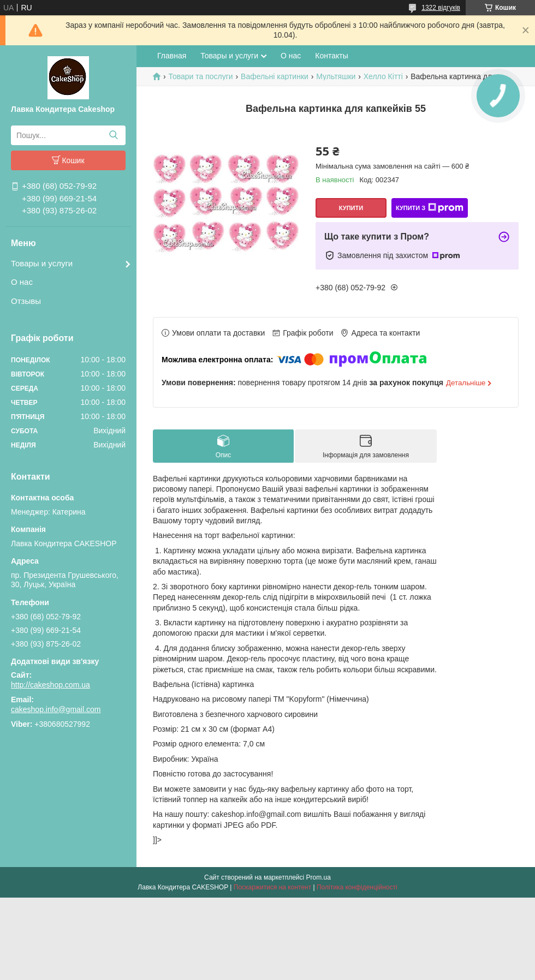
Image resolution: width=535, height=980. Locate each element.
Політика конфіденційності (357, 887)
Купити (351, 208)
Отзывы (26, 301)
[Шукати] (113, 135)
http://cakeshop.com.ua (50, 685)
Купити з (430, 208)
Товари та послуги (200, 76)
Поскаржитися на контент (272, 887)
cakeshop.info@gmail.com (56, 709)
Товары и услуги (42, 263)
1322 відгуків (441, 8)
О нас (22, 282)
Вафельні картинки (275, 76)
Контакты (331, 56)
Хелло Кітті (383, 76)
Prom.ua (319, 877)
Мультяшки (336, 76)
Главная (172, 56)
